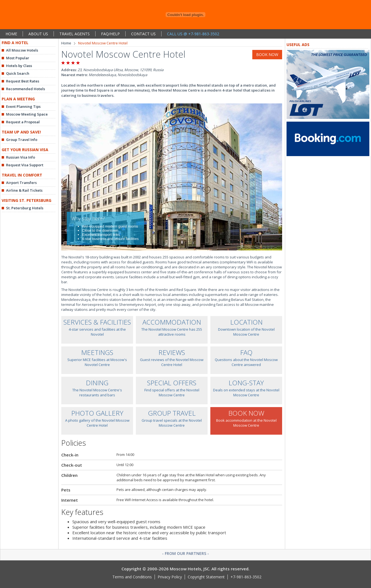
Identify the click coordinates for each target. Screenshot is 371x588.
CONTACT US (143, 34)
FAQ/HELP (110, 34)
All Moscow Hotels (22, 50)
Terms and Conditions (132, 577)
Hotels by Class (19, 66)
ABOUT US (38, 34)
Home (66, 43)
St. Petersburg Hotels (25, 208)
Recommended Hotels (26, 89)
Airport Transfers (21, 183)
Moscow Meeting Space (27, 114)
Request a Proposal (23, 122)
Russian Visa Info (21, 157)
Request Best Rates (23, 81)
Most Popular (18, 58)
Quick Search (18, 73)
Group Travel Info (22, 140)
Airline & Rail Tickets (24, 190)
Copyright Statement (206, 577)
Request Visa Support (25, 165)
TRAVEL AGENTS (75, 34)
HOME (11, 34)
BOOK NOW (267, 54)
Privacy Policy (170, 577)
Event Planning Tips (23, 106)
